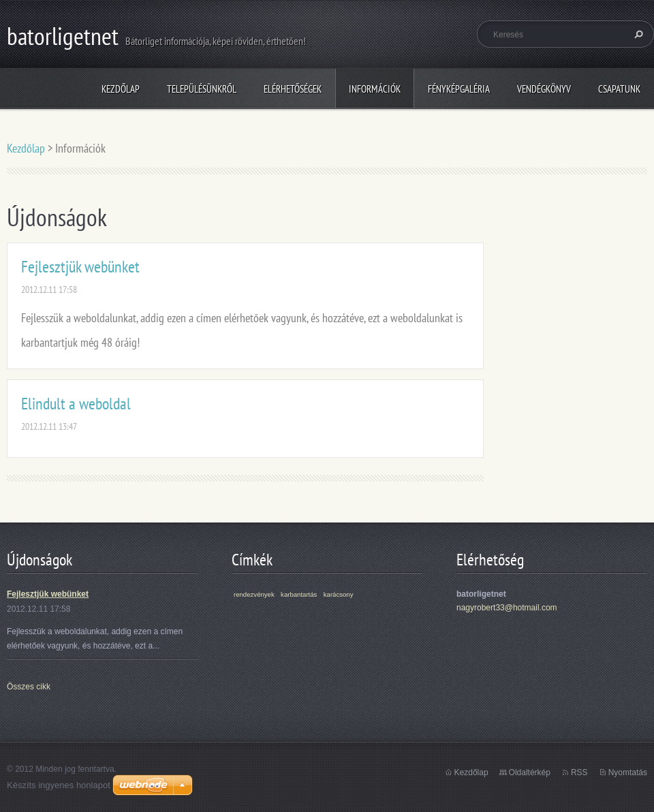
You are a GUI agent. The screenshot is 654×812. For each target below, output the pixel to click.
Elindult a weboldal (76, 404)
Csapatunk (619, 89)
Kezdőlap (121, 89)
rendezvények (254, 594)
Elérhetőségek (293, 89)
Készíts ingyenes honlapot (59, 785)
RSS (579, 772)
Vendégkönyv (544, 89)
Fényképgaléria (459, 89)
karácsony (339, 594)
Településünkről (202, 89)
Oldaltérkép (530, 772)
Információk (375, 89)
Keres (637, 34)
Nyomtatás (628, 772)
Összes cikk (29, 687)
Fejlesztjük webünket (80, 267)
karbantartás (299, 594)
